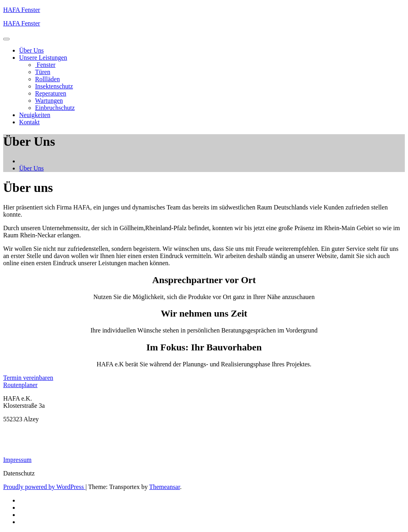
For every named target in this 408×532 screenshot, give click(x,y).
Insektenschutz (54, 86)
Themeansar (164, 487)
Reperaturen (51, 93)
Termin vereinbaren (28, 378)
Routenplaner (20, 385)
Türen (43, 72)
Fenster (45, 65)
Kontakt (29, 122)
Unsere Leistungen (43, 58)
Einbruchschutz (55, 108)
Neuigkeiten (35, 115)
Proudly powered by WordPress (44, 487)
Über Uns (31, 50)
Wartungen (49, 101)
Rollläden (47, 79)
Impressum (17, 460)
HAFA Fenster (22, 10)
